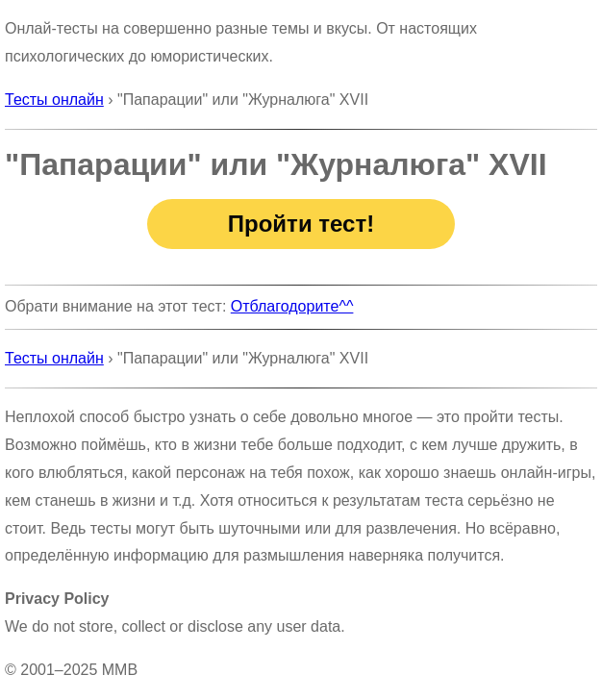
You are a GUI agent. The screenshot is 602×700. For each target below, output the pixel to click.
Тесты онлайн (54, 100)
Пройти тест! (301, 224)
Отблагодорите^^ (292, 306)
